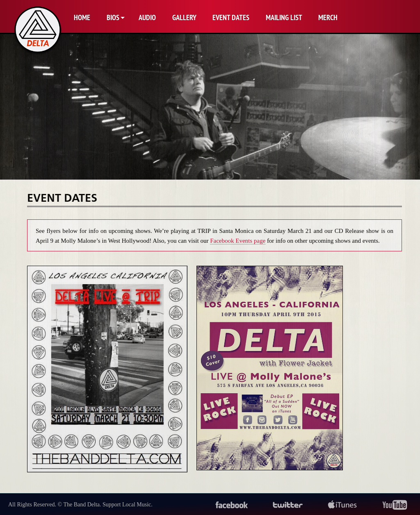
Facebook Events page (238, 241)
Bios (113, 17)
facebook (232, 505)
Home (82, 17)
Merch (328, 17)
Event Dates (231, 17)
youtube (395, 505)
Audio (147, 17)
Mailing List (284, 17)
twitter (288, 505)
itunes (342, 505)
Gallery (184, 17)
